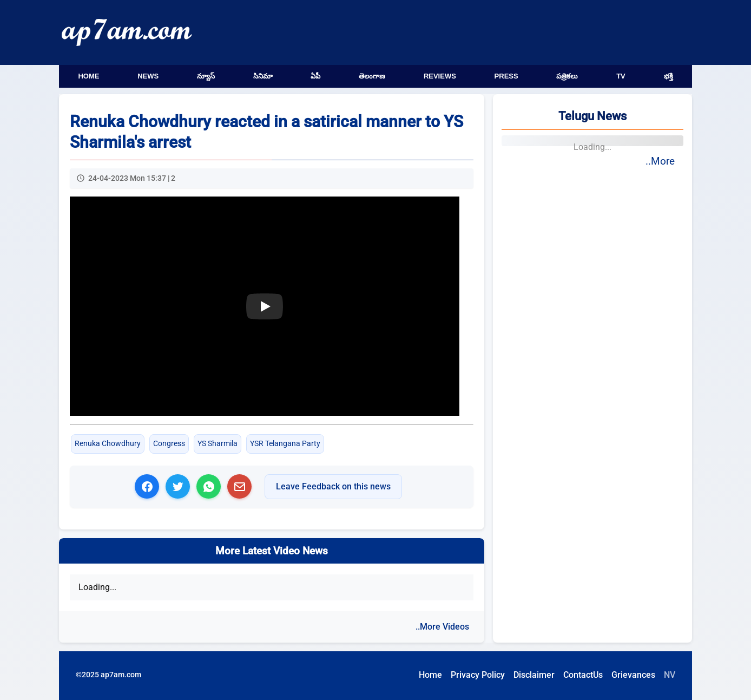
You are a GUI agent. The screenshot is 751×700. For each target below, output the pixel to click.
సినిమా (263, 76)
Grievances (633, 675)
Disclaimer (534, 675)
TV (621, 76)
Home (88, 76)
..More (660, 161)
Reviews (440, 76)
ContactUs (583, 675)
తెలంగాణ (372, 76)
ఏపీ (315, 76)
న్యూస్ (206, 76)
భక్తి (668, 76)
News (148, 76)
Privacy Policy (478, 675)
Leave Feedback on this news (333, 486)
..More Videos (442, 627)
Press (506, 76)
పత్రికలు (567, 76)
